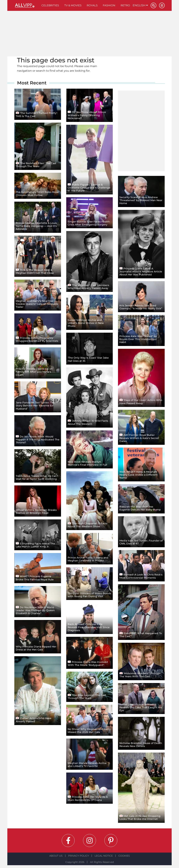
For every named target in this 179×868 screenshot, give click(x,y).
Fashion (109, 5)
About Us (56, 856)
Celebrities (50, 5)
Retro (125, 5)
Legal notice (104, 856)
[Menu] (162, 5)
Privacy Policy (79, 856)
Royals (92, 5)
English (140, 5)
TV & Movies (73, 5)
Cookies (124, 856)
